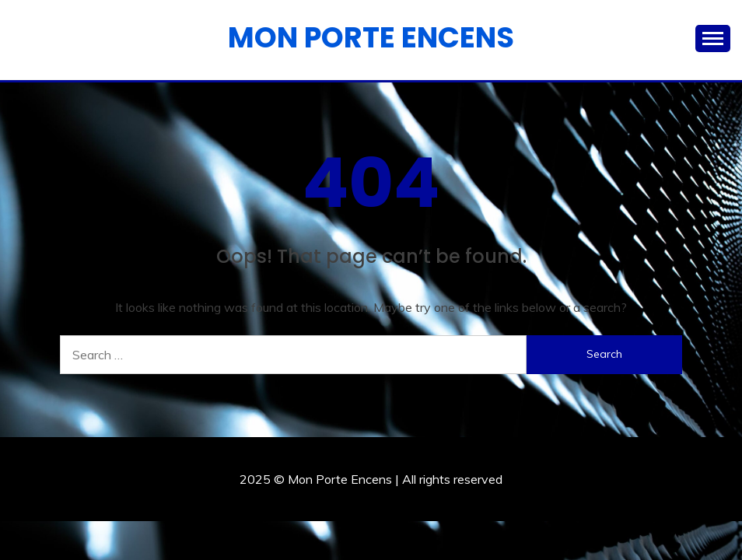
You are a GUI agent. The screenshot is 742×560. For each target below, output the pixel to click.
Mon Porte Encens (371, 37)
